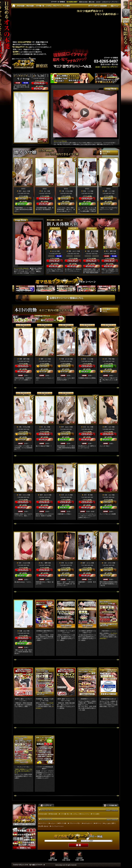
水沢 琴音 (108, 359)
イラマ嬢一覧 (65, 814)
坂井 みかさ (44, 495)
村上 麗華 (109, 251)
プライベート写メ (75, 823)
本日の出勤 (43, 814)
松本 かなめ (23, 563)
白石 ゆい (87, 427)
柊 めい (38, 76)
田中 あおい (23, 191)
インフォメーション (58, 826)
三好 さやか (108, 563)
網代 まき (108, 427)
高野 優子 (23, 359)
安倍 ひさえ (23, 495)
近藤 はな (23, 631)
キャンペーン (85, 814)
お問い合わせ (44, 826)
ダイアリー (43, 823)
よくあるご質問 (110, 823)
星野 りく (108, 191)
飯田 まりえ (87, 563)
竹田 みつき (65, 359)
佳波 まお (108, 495)
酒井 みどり (73, 251)
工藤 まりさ (91, 251)
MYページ (98, 823)
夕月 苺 (87, 495)
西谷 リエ (87, 191)
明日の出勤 (54, 814)
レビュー (53, 823)
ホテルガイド (88, 823)
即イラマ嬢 (63, 823)
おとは (54, 251)
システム (75, 814)
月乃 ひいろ (65, 495)
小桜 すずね (65, 191)
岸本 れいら (65, 563)
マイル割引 (96, 814)
